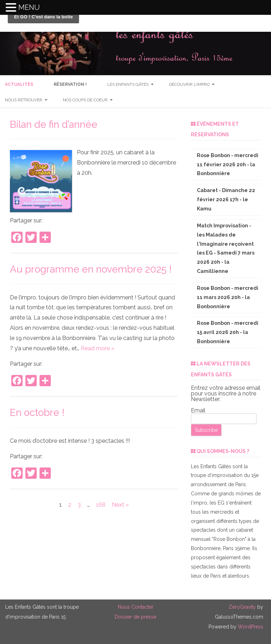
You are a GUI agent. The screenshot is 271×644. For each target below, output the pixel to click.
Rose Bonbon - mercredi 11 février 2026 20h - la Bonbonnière (228, 165)
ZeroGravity (242, 607)
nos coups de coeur (85, 100)
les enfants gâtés (128, 84)
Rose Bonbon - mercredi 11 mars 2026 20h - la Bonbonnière (228, 297)
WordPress (250, 627)
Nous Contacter (136, 607)
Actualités (19, 84)
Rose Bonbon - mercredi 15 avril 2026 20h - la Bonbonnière (228, 332)
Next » (120, 505)
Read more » (98, 348)
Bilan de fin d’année (54, 124)
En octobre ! (37, 413)
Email (198, 410)
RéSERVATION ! (70, 84)
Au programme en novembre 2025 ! (91, 269)
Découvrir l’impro (189, 84)
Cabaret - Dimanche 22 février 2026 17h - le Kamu (226, 199)
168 (101, 505)
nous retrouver (24, 100)
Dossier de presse (135, 617)
